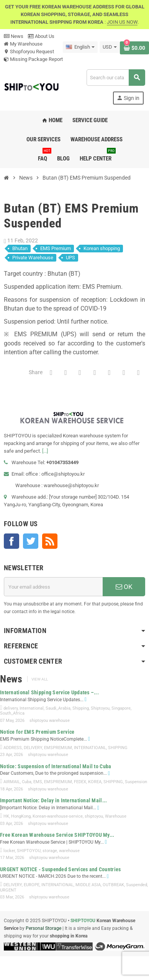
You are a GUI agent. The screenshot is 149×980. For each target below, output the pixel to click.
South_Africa (12, 713)
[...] (45, 451)
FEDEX (80, 782)
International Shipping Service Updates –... (49, 692)
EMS (38, 782)
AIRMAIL (12, 782)
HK (6, 816)
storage (50, 851)
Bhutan (20, 248)
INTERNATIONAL (57, 885)
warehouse (69, 851)
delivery (11, 708)
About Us (41, 36)
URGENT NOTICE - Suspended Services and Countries (60, 869)
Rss (50, 541)
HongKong (21, 816)
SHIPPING (118, 748)
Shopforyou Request (29, 52)
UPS (70, 258)
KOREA (95, 782)
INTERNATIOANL (90, 748)
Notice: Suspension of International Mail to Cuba (56, 766)
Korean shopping (102, 248)
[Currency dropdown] (110, 47)
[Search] (116, 78)
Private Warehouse (33, 258)
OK (124, 587)
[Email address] (53, 587)
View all (40, 679)
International (32, 708)
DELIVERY (33, 748)
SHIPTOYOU (29, 851)
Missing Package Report (33, 59)
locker (9, 851)
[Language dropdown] (80, 47)
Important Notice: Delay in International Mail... (53, 800)
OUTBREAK (113, 885)
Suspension (136, 782)
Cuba (27, 782)
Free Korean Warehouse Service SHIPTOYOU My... (57, 835)
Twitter (31, 541)
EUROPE (32, 885)
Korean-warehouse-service (58, 816)
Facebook (11, 541)
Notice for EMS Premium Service (37, 732)
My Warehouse (23, 44)
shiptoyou (94, 816)
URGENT (8, 890)
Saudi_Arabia (58, 708)
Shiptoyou (100, 708)
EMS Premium (56, 248)
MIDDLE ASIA (88, 885)
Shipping (81, 708)
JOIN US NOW (122, 22)
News (14, 36)
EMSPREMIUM (58, 748)
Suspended (137, 885)
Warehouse (116, 816)
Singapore (121, 708)
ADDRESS (13, 748)
